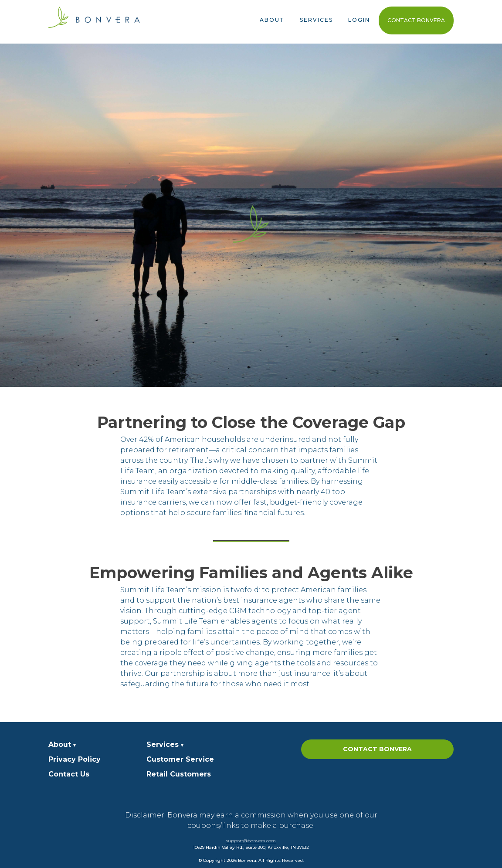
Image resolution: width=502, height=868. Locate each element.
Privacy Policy (75, 759)
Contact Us (69, 774)
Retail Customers (179, 774)
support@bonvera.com (251, 841)
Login (359, 20)
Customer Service (180, 759)
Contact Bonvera (416, 20)
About (272, 20)
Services (316, 20)
